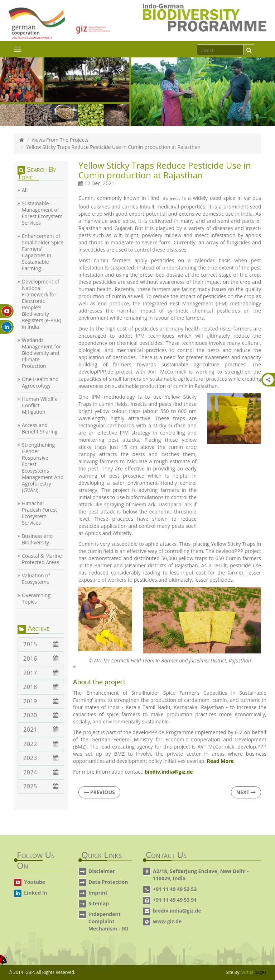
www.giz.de (167, 921)
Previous (99, 792)
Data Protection (108, 882)
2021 (41, 730)
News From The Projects (60, 140)
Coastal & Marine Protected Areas (42, 559)
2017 (41, 673)
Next (246, 792)
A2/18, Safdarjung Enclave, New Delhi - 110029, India (201, 875)
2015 (41, 644)
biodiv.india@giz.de (177, 911)
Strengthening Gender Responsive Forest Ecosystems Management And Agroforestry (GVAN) (43, 468)
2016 (41, 658)
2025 (41, 786)
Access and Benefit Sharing (40, 428)
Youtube (35, 882)
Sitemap (99, 903)
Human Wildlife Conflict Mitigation (40, 405)
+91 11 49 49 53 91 (175, 900)
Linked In (36, 893)
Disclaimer (102, 871)
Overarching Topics (36, 599)
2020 (41, 715)
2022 (41, 744)
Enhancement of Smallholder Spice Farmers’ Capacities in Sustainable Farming (43, 252)
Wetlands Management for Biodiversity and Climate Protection (41, 353)
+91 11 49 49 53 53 (175, 889)
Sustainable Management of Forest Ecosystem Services (42, 213)
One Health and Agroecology (40, 383)
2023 (41, 758)
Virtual (254, 972)
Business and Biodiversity (37, 539)
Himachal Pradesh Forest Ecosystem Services (39, 513)
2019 (41, 701)
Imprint (98, 893)
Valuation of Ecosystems (36, 579)
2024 (41, 772)
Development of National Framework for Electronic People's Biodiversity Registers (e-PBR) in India (42, 304)
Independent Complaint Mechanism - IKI (108, 921)
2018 (41, 687)
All (25, 190)
